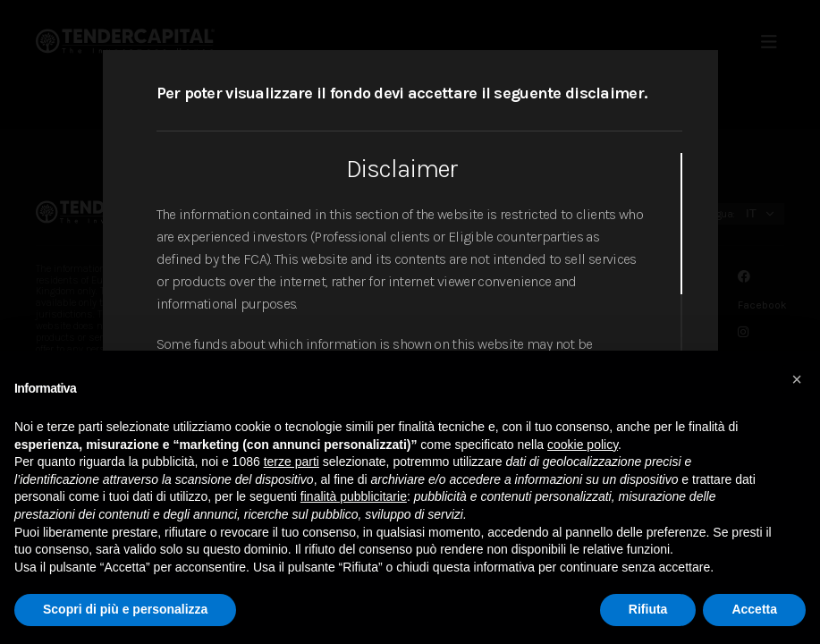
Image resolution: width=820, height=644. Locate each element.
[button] (797, 379)
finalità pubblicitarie (354, 496)
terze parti (292, 462)
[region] (419, 328)
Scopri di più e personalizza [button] (125, 609)
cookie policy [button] (583, 445)
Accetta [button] (754, 609)
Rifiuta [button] (648, 609)
